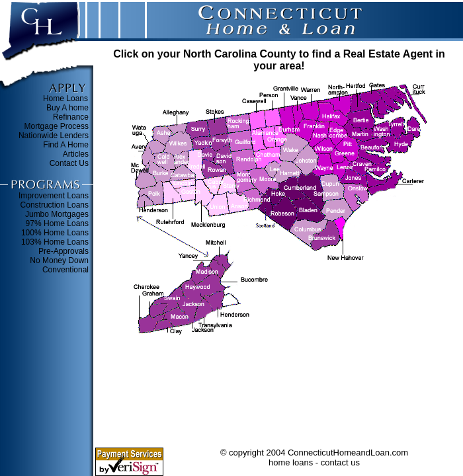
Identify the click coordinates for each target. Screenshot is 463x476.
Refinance (71, 117)
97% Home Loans (57, 223)
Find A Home (66, 145)
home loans (291, 462)
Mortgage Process (57, 126)
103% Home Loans (55, 242)
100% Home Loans (55, 233)
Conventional (65, 270)
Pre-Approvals (63, 251)
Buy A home (67, 108)
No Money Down (59, 260)
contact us (340, 462)
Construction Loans (55, 205)
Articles (76, 154)
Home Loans (65, 99)
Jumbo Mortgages (57, 214)
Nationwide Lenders (54, 136)
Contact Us (69, 163)
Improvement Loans (54, 196)
